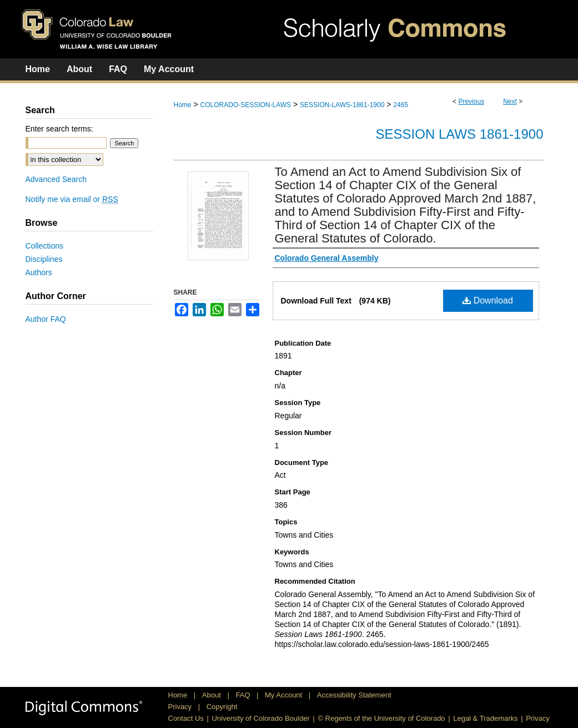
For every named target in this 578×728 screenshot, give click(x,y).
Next (510, 102)
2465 (401, 105)
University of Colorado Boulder (260, 718)
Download (488, 300)
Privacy (181, 707)
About (213, 695)
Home (183, 105)
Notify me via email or (72, 199)
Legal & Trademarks (485, 718)
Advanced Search (56, 179)
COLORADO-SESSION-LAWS (245, 105)
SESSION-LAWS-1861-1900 (342, 105)
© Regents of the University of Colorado (381, 718)
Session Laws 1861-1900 (460, 134)
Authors (39, 272)
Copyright (222, 707)
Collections (44, 246)
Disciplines (44, 259)
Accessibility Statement (354, 695)
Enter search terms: (59, 129)
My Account (285, 695)
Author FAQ (46, 319)
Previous (471, 102)
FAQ (244, 695)
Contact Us (186, 718)
